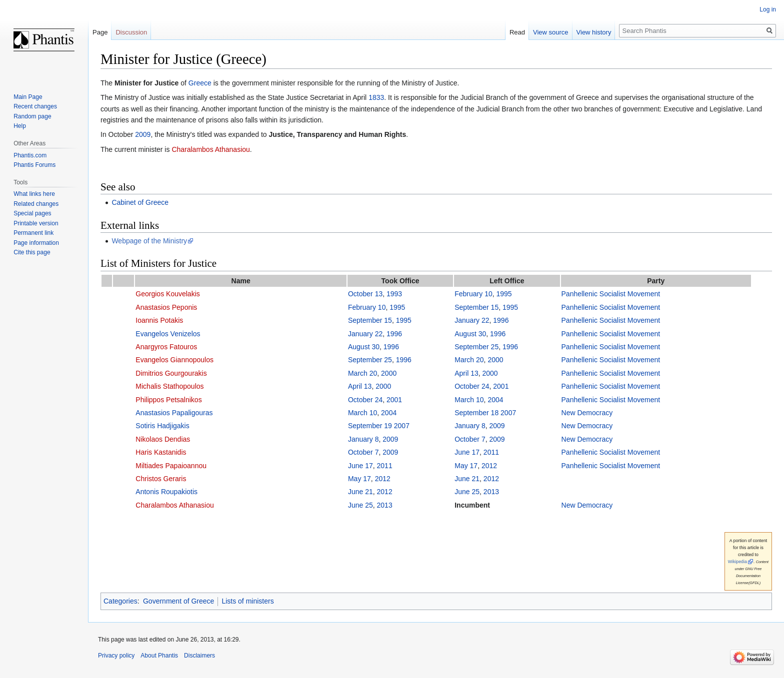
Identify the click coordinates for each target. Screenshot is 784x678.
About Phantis (159, 656)
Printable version (36, 223)
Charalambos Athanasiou (210, 149)
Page (100, 32)
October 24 (472, 386)
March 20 (469, 360)
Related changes (36, 204)
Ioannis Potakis (159, 320)
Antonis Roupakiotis (166, 492)
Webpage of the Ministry (149, 241)
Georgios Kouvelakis (167, 294)
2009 (143, 134)
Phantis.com (30, 155)
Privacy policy (116, 656)
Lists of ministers (247, 601)
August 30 (470, 334)
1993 (394, 294)
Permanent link (33, 233)
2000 (495, 360)
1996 (501, 320)
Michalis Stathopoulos (169, 386)
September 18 (476, 413)
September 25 (476, 347)
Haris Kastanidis (161, 452)
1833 (376, 97)
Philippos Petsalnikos (168, 400)
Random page (32, 116)
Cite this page (32, 252)
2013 (491, 492)
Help (20, 126)
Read (517, 32)
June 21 (467, 479)
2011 (491, 452)
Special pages (32, 213)
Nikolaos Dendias (163, 439)
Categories (120, 601)
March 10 (469, 400)
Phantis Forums (34, 165)
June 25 (467, 492)
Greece (200, 83)
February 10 (473, 294)
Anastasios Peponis (166, 307)
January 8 (470, 426)
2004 (495, 400)
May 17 (466, 466)
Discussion (131, 32)
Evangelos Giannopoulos (174, 360)
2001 (501, 386)
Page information (36, 243)
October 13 (365, 294)
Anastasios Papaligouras (174, 413)
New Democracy (587, 413)
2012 (489, 466)
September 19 (370, 426)
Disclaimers (199, 656)
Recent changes (35, 106)
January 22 (472, 320)
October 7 (470, 439)
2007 (508, 413)
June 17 (467, 452)
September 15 (476, 307)
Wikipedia (737, 562)
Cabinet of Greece (140, 202)
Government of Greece (178, 601)
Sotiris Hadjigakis (162, 426)
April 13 (466, 373)
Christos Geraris (161, 479)
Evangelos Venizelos (168, 334)
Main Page (28, 97)
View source (551, 32)
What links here (34, 194)
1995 (504, 294)
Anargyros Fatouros (166, 347)
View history (594, 32)
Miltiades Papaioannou (171, 466)
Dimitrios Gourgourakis (171, 373)
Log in (768, 9)
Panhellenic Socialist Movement (611, 294)
